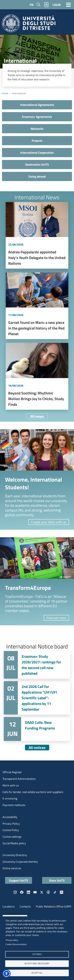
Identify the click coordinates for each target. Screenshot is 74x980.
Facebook (22, 892)
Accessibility (10, 817)
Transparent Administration (19, 779)
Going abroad (37, 176)
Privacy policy (12, 940)
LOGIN (57, 5)
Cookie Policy (11, 830)
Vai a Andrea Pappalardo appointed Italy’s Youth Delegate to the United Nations (37, 235)
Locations (9, 906)
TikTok (55, 892)
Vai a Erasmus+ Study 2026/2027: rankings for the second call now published (37, 665)
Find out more (56, 618)
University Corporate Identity (20, 862)
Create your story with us (49, 522)
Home (5, 93)
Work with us (11, 785)
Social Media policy (14, 843)
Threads (48, 892)
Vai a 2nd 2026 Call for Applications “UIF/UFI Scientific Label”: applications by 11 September (37, 698)
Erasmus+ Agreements (37, 117)
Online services (12, 868)
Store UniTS (57, 880)
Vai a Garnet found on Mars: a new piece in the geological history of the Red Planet (37, 306)
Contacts (25, 906)
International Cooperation (37, 152)
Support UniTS (18, 880)
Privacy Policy (11, 824)
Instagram (15, 892)
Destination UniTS (37, 164)
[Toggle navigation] (68, 5)
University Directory (15, 855)
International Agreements (37, 105)
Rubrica (46, 5)
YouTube (35, 892)
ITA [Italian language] (31, 5)
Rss (62, 892)
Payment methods (14, 805)
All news (37, 416)
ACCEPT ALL (37, 973)
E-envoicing (10, 798)
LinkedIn (28, 892)
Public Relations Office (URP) (54, 906)
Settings (37, 954)
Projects (37, 141)
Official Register (12, 772)
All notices (37, 748)
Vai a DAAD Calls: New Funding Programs (37, 729)
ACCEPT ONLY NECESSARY (37, 963)
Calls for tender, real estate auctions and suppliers (33, 792)
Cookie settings (12, 837)
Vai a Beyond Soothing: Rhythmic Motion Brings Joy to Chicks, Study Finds (37, 376)
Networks (37, 129)
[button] (6, 974)
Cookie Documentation (16, 944)
